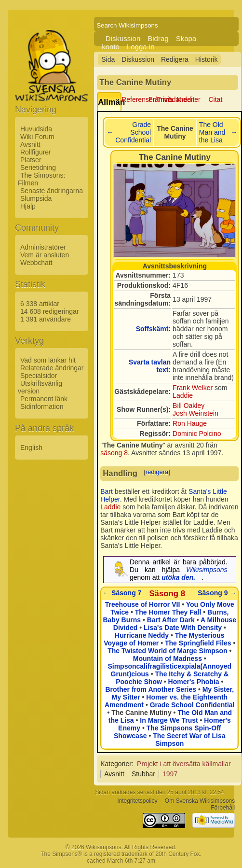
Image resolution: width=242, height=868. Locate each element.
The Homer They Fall (168, 612)
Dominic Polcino (197, 434)
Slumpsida (36, 198)
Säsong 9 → (217, 593)
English (31, 448)
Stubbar (143, 774)
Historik (207, 59)
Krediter (189, 99)
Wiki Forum (37, 137)
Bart (107, 491)
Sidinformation (42, 406)
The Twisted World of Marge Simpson (167, 651)
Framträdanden (172, 99)
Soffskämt (152, 329)
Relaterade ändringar (52, 368)
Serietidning (38, 168)
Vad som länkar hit (48, 360)
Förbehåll (223, 808)
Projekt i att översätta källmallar (184, 764)
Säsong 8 (167, 594)
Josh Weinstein (195, 413)
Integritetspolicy (137, 801)
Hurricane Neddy (142, 635)
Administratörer (43, 247)
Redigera (175, 59)
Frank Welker (193, 388)
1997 (170, 774)
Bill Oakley (188, 406)
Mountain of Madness (168, 658)
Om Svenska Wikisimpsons (200, 801)
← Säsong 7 (122, 593)
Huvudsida (36, 129)
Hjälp (28, 206)
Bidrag (158, 38)
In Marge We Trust (169, 720)
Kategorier (116, 764)
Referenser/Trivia (147, 99)
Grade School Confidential (133, 132)
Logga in (141, 47)
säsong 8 (114, 453)
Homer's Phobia (194, 682)
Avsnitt (30, 144)
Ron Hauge (190, 423)
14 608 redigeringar (49, 311)
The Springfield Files (198, 643)
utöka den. (178, 577)
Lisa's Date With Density (183, 628)
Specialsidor (39, 376)
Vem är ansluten (45, 255)
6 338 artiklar (40, 304)
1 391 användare (46, 319)
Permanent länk (44, 399)
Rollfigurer (36, 152)
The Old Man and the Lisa (212, 132)
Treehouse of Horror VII (143, 604)
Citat (216, 99)
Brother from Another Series (151, 689)
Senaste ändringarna (52, 191)
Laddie (183, 395)
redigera (157, 472)
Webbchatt (36, 263)
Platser (31, 160)
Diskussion (123, 38)
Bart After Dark (171, 620)
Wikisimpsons (207, 570)
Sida (108, 59)
